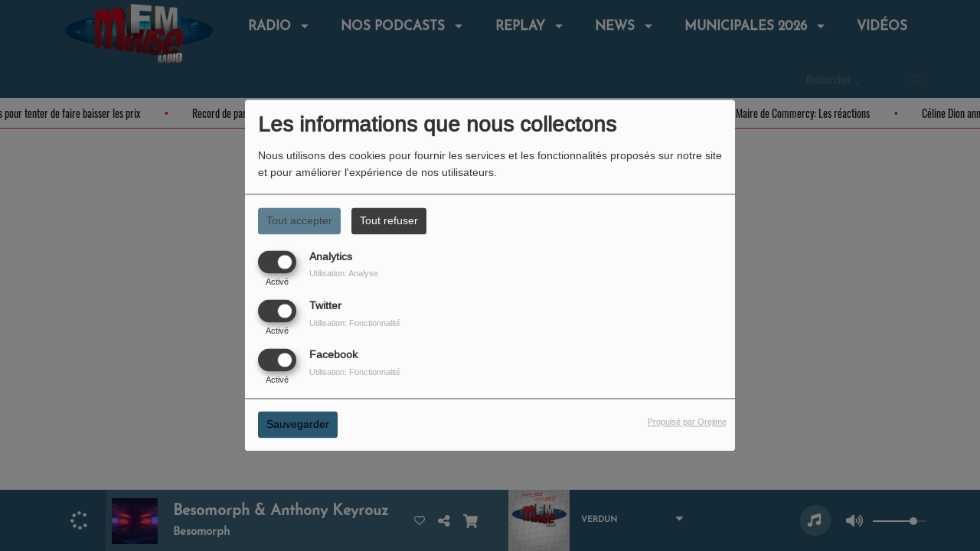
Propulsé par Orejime (687, 422)
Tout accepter (299, 220)
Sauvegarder (298, 425)
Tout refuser (389, 220)
